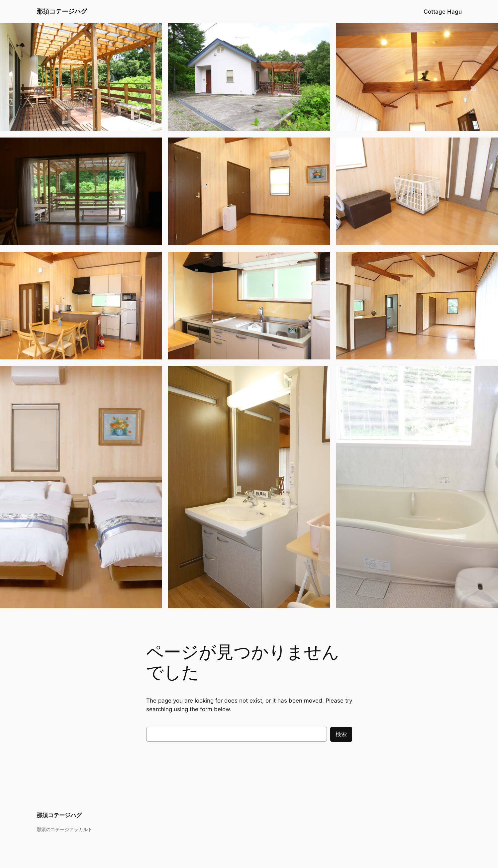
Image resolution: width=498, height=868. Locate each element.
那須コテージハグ (62, 11)
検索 (341, 734)
